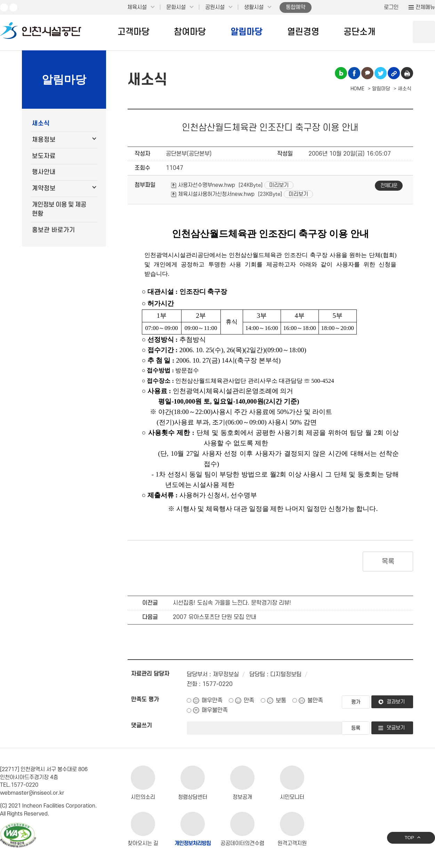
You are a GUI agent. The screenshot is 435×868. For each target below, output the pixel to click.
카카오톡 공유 (367, 73)
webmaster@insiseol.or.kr (32, 793)
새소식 (41, 123)
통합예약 (296, 7)
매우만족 (212, 701)
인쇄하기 (407, 73)
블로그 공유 (341, 73)
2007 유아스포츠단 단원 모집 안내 (215, 617)
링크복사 (394, 73)
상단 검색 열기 (424, 32)
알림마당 (247, 32)
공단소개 (360, 32)
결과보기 (396, 702)
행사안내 (44, 172)
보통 (281, 701)
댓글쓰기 (142, 726)
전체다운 (389, 186)
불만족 (315, 701)
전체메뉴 (425, 7)
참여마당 (190, 32)
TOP (409, 838)
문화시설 (176, 7)
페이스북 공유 (354, 73)
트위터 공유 (381, 73)
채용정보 (44, 140)
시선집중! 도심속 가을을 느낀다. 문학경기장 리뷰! (232, 603)
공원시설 (215, 7)
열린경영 (303, 32)
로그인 (391, 7)
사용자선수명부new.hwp (203, 185)
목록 (388, 562)
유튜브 (4, 7)
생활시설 (254, 7)
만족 (249, 701)
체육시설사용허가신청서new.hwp (213, 194)
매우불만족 (215, 710)
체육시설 (137, 7)
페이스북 (13, 7)
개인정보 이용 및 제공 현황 (59, 209)
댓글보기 (396, 728)
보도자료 (44, 156)
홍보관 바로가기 (54, 230)
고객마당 (134, 32)
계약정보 (44, 188)
